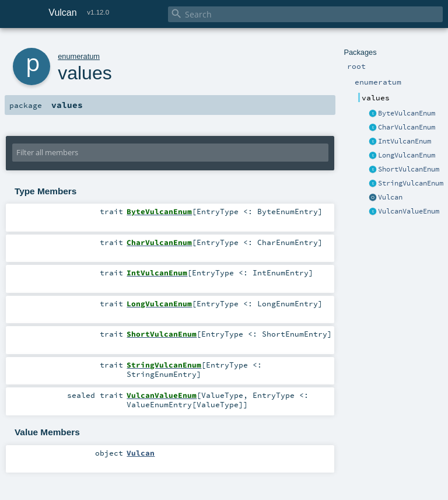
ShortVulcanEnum (409, 169)
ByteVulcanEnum (407, 113)
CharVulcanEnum (407, 127)
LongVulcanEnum (407, 155)
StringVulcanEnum (411, 183)
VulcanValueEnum (409, 211)
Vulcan (390, 197)
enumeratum (79, 56)
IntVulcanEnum (405, 141)
